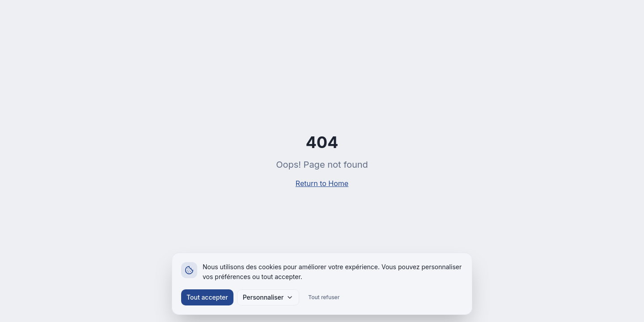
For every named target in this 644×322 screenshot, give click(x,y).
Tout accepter (207, 297)
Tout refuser (324, 297)
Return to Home (322, 183)
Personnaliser (268, 297)
